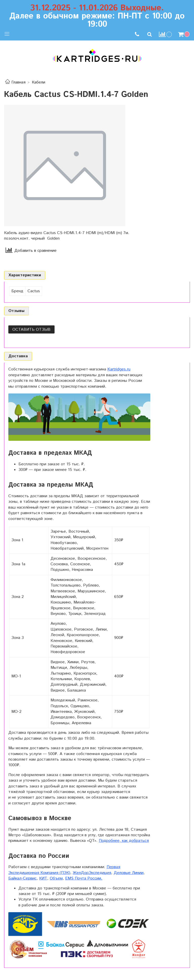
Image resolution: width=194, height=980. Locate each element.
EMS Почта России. (84, 878)
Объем (56, 878)
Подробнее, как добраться (124, 841)
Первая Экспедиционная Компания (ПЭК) (64, 870)
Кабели (39, 82)
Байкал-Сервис (22, 878)
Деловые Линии (129, 873)
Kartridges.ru (119, 369)
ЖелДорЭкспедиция (92, 873)
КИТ (43, 878)
